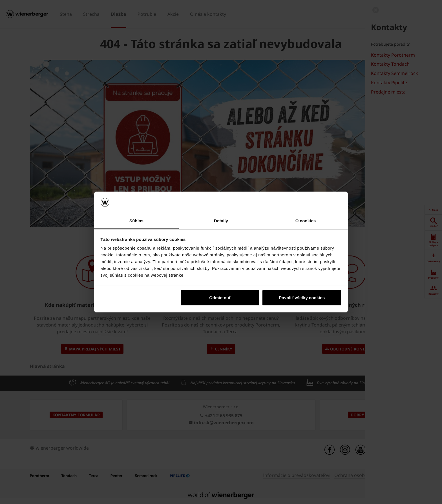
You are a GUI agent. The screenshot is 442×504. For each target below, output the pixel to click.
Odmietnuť (220, 298)
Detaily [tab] (221, 221)
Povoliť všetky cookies (302, 298)
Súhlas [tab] (136, 221)
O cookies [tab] (306, 221)
